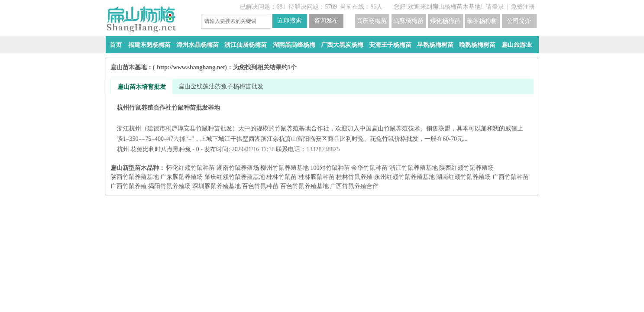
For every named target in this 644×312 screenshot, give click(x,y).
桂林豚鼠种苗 (317, 177)
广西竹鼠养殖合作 (354, 186)
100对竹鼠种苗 (330, 168)
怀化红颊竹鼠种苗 (191, 168)
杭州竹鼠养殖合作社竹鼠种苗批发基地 (322, 123)
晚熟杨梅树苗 (477, 45)
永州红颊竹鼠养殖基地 (405, 177)
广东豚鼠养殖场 (181, 177)
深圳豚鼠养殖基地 (217, 186)
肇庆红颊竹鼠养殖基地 (235, 177)
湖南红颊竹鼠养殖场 (463, 177)
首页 (116, 45)
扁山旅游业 (517, 45)
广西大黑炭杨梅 (342, 45)
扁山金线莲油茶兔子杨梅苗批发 (221, 86)
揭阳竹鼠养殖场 (169, 186)
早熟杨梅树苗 (435, 45)
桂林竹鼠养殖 (354, 177)
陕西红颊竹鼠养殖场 (466, 168)
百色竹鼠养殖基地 (304, 186)
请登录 (495, 7)
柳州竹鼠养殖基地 (285, 168)
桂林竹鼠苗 (282, 177)
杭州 (123, 149)
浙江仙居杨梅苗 (246, 45)
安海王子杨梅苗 (390, 45)
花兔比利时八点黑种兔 (161, 149)
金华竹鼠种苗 (369, 168)
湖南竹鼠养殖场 (238, 168)
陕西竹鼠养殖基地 (135, 177)
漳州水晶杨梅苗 (197, 45)
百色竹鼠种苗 (260, 186)
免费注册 (523, 7)
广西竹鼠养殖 (129, 186)
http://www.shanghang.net (191, 67)
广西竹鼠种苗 (511, 177)
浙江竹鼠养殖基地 (414, 168)
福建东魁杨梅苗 (149, 45)
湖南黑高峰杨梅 (294, 45)
